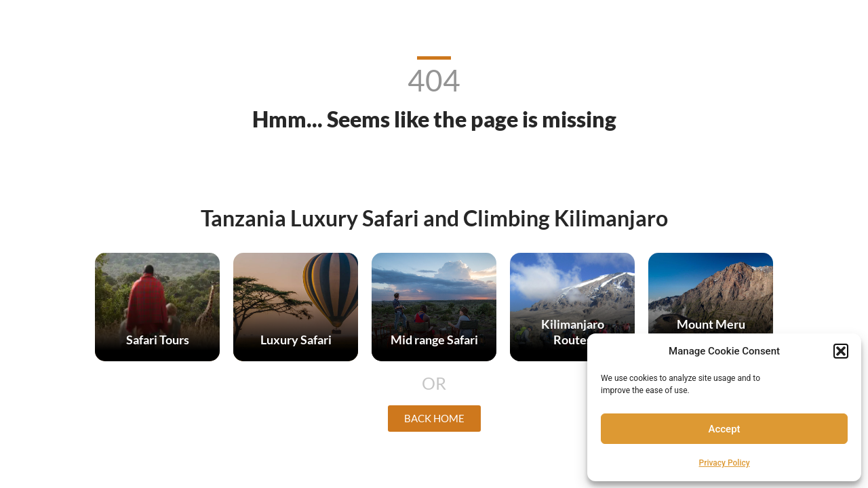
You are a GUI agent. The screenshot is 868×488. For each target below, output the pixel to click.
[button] (841, 351)
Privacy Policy (725, 463)
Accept (725, 429)
